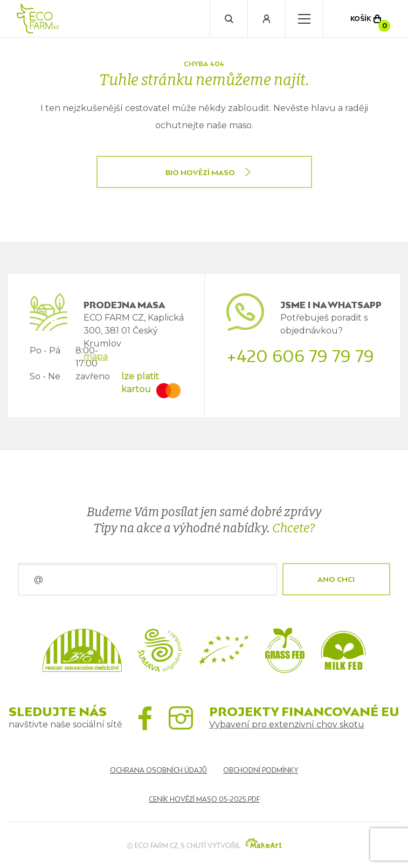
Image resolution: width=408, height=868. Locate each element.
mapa (96, 356)
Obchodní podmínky (261, 770)
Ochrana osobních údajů (158, 770)
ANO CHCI (336, 579)
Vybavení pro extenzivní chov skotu (287, 724)
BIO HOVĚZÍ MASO (200, 172)
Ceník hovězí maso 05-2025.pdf (204, 799)
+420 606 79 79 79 (300, 356)
